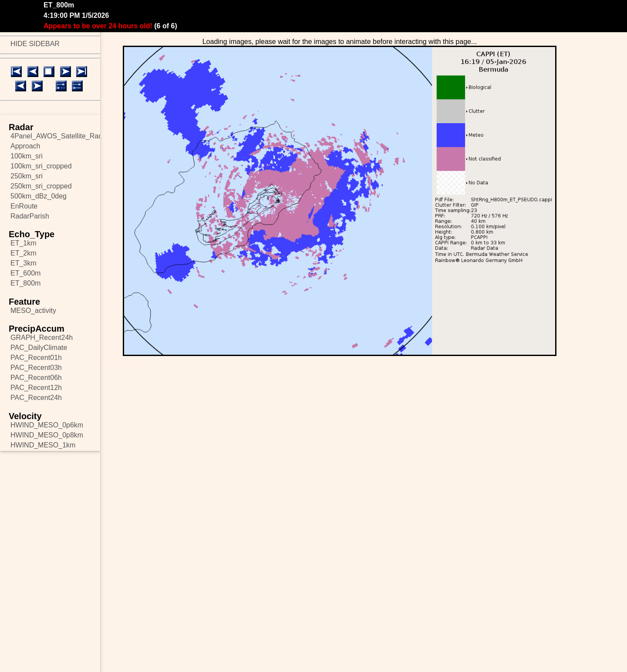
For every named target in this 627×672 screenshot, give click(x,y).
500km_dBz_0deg (39, 196)
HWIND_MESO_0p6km (47, 425)
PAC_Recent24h (36, 398)
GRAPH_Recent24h (42, 338)
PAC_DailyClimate (39, 348)
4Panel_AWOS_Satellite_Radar (55, 136)
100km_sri (27, 156)
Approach (25, 146)
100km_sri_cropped (41, 166)
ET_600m (25, 273)
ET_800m (25, 283)
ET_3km (24, 263)
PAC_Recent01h (36, 358)
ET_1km (24, 243)
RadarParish (30, 216)
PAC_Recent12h (36, 388)
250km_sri (27, 176)
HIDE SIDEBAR (35, 44)
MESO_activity (33, 311)
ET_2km (24, 253)
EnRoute (24, 206)
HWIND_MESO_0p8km (47, 435)
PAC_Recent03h (36, 368)
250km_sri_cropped (41, 186)
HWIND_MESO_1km (43, 445)
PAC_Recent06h (36, 378)
